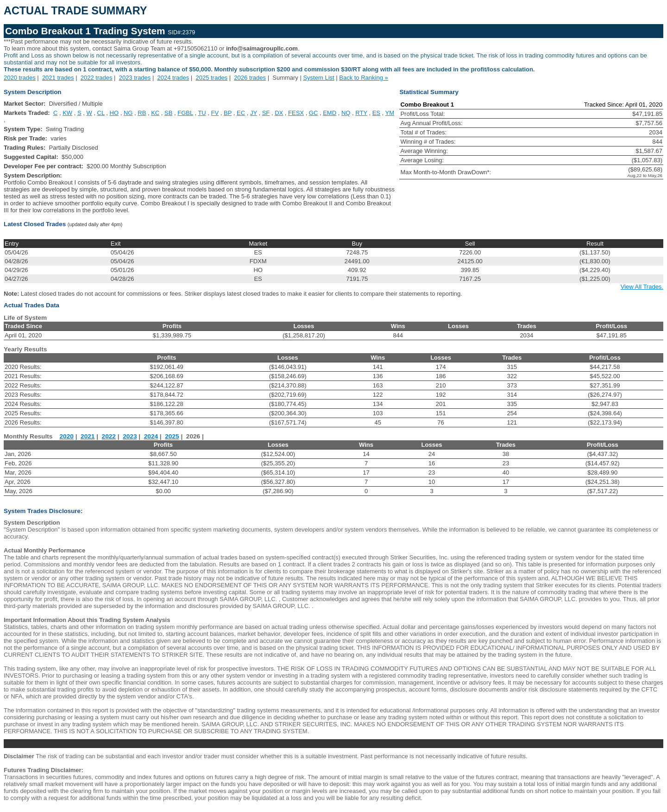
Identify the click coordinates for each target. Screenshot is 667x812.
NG (128, 113)
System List (318, 78)
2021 (88, 436)
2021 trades (58, 78)
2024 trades (173, 78)
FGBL (185, 113)
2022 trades (97, 78)
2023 (130, 436)
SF (266, 113)
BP (228, 113)
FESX (296, 113)
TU (202, 113)
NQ (346, 113)
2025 (172, 436)
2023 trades (135, 78)
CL (101, 113)
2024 (151, 436)
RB (142, 113)
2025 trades (211, 78)
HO (114, 113)
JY (254, 113)
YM (390, 113)
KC (155, 113)
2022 (109, 436)
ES (376, 113)
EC (241, 113)
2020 (67, 436)
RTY (361, 113)
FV (215, 113)
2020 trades (20, 78)
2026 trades (250, 78)
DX (279, 113)
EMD (330, 113)
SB (168, 113)
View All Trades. (642, 287)
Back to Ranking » (364, 78)
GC (314, 113)
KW (67, 113)
